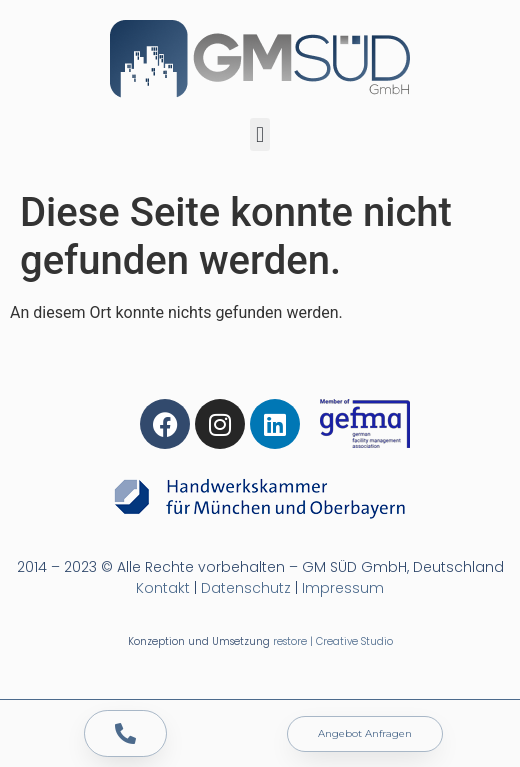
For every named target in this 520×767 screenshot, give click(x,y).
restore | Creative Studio (333, 641)
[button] (259, 134)
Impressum (343, 588)
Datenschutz (246, 588)
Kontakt (163, 588)
